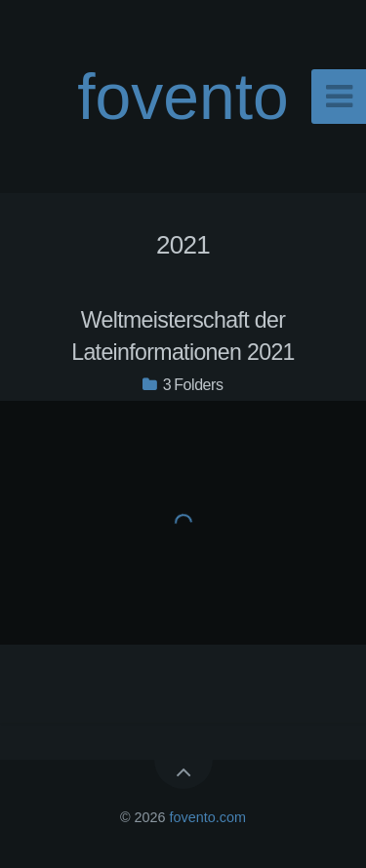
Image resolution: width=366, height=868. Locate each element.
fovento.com (208, 817)
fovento (183, 97)
